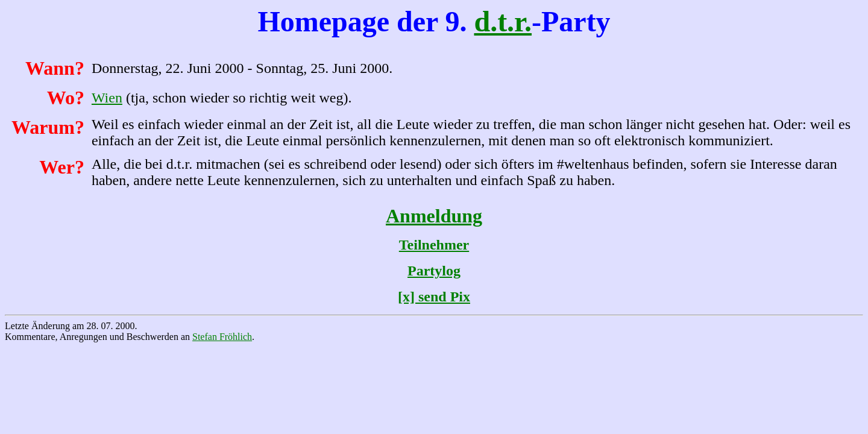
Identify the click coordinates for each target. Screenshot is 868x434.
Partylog (434, 271)
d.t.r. (503, 21)
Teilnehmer (434, 245)
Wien (107, 98)
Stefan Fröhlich (222, 337)
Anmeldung (434, 216)
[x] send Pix (434, 297)
